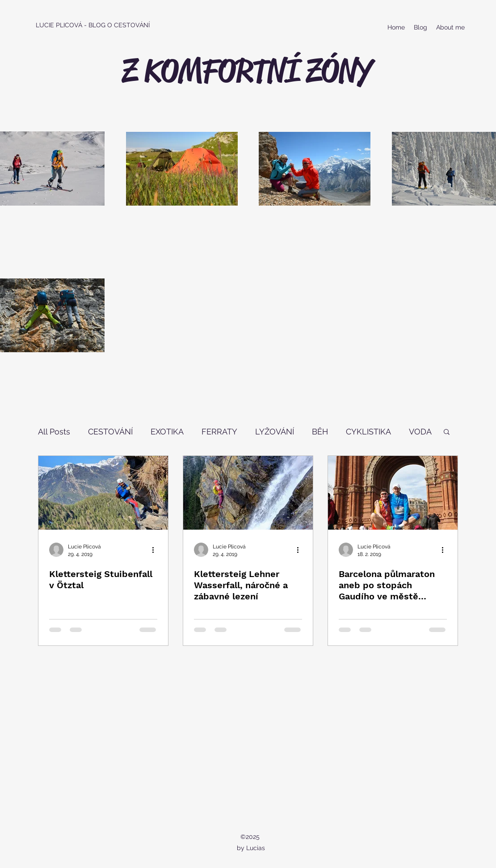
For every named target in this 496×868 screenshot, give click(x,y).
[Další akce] (156, 550)
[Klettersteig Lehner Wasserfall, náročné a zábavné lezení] (248, 493)
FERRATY (219, 432)
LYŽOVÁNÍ (275, 432)
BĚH (320, 432)
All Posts (54, 432)
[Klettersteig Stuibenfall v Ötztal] (103, 493)
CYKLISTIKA (368, 432)
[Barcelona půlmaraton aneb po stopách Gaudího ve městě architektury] (393, 493)
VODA (420, 432)
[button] (447, 432)
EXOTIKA (167, 432)
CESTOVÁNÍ (110, 432)
